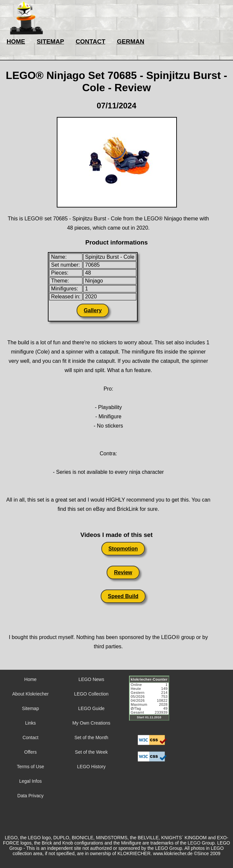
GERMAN (131, 41)
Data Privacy (31, 796)
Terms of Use (30, 767)
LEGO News (91, 679)
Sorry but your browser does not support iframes (152, 702)
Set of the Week (91, 752)
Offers (30, 752)
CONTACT (90, 41)
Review (123, 572)
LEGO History (91, 767)
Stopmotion (123, 549)
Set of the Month (91, 737)
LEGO (194, 843)
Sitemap (31, 708)
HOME (16, 41)
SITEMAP (50, 41)
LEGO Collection (91, 694)
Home (31, 679)
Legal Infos (31, 781)
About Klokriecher (31, 694)
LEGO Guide (91, 708)
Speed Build (123, 596)
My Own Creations (91, 723)
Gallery (93, 310)
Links (31, 723)
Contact (30, 737)
